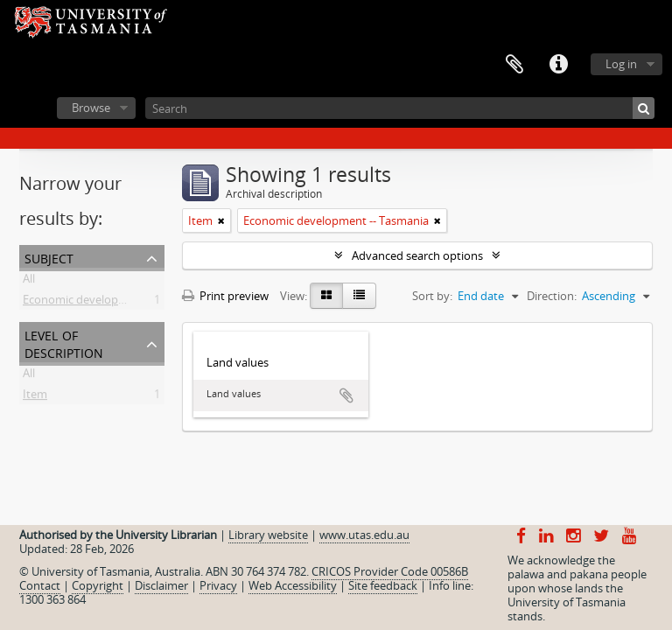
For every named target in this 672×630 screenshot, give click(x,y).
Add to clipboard (346, 395)
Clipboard (514, 65)
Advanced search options (417, 255)
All (29, 282)
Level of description (64, 343)
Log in (621, 64)
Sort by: (432, 296)
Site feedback (383, 585)
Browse (91, 108)
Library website (268, 535)
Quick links (558, 65)
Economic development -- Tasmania (115, 303)
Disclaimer (161, 585)
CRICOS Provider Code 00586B (390, 571)
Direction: (552, 296)
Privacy (218, 585)
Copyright (98, 585)
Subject (49, 257)
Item (35, 397)
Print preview (225, 296)
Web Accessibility (293, 585)
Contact (40, 585)
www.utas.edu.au (364, 535)
